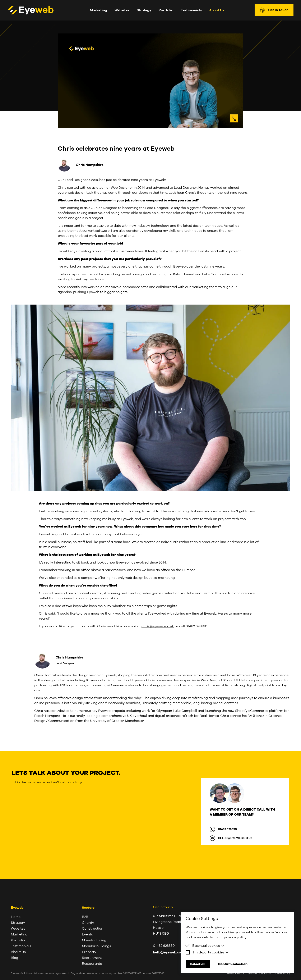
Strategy (144, 10)
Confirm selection (233, 964)
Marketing (98, 10)
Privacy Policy (235, 973)
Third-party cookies (210, 952)
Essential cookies (208, 946)
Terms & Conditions (259, 973)
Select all (198, 964)
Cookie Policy (282, 973)
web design (77, 193)
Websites (122, 10)
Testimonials (191, 10)
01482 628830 (227, 829)
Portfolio (166, 10)
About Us (217, 10)
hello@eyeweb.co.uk (235, 838)
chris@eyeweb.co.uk (158, 626)
